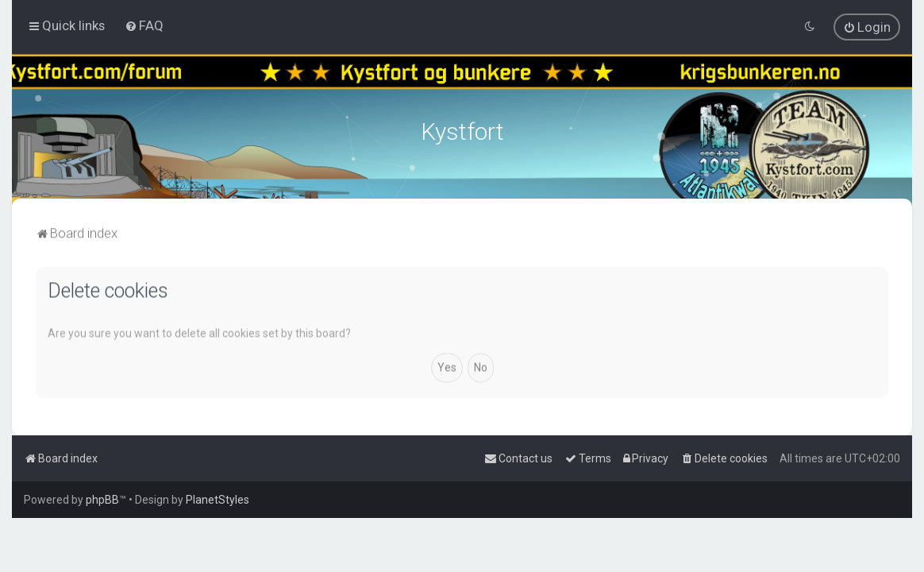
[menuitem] (144, 25)
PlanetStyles (218, 500)
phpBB (102, 500)
